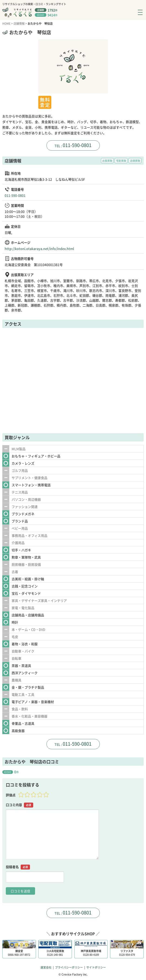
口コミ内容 (19, 805)
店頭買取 (135, 161)
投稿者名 (18, 867)
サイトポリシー (96, 967)
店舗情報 (19, 24)
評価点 (11, 795)
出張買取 (107, 161)
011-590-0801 (77, 145)
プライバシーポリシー (69, 967)
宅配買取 (121, 161)
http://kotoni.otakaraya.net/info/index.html (39, 248)
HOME (6, 24)
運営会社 (46, 967)
